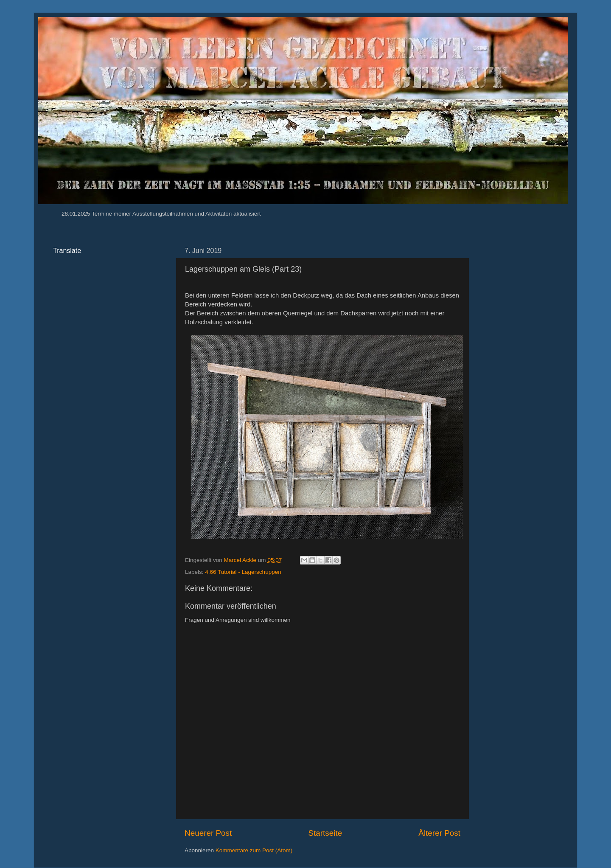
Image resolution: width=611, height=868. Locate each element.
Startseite (325, 833)
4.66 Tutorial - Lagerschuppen (243, 572)
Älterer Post (439, 833)
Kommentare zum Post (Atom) (254, 850)
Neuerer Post (208, 833)
